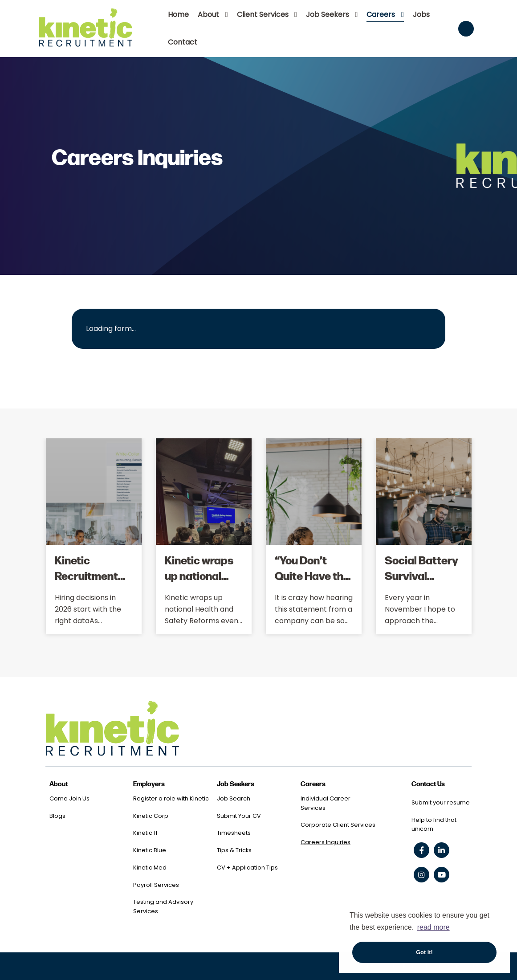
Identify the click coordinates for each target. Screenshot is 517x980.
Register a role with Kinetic (171, 798)
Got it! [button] (424, 952)
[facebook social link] (421, 850)
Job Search (234, 798)
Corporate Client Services (338, 825)
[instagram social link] (421, 875)
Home (178, 14)
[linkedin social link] (442, 850)
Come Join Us (69, 798)
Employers (149, 784)
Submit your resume (441, 802)
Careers (381, 14)
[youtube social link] (442, 875)
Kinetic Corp (151, 816)
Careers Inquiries (326, 842)
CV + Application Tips (247, 868)
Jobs (421, 14)
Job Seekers (328, 14)
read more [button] (434, 927)
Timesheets (234, 833)
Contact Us (428, 784)
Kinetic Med (150, 868)
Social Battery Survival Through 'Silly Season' (421, 583)
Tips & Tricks (234, 850)
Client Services (263, 14)
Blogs (57, 816)
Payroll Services (156, 885)
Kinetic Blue (150, 850)
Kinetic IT (146, 833)
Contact (183, 42)
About (208, 14)
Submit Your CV (239, 816)
